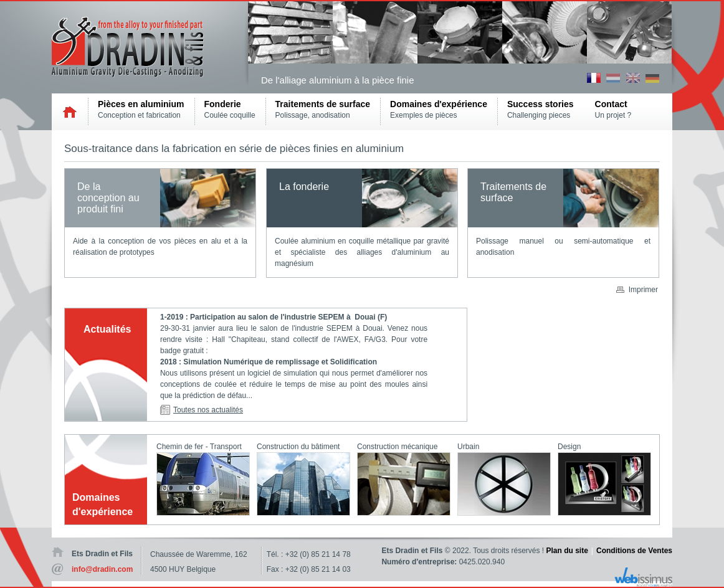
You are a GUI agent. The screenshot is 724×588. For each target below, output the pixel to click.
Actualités (107, 329)
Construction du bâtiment (298, 447)
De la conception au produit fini (108, 198)
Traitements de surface (513, 192)
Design (569, 447)
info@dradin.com (102, 569)
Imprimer (643, 290)
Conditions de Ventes (634, 551)
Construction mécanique (397, 447)
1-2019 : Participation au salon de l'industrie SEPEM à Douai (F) (275, 317)
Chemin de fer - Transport (199, 447)
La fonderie (304, 187)
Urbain (468, 447)
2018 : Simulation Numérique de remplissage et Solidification (269, 362)
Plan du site (567, 551)
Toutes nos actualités (208, 410)
